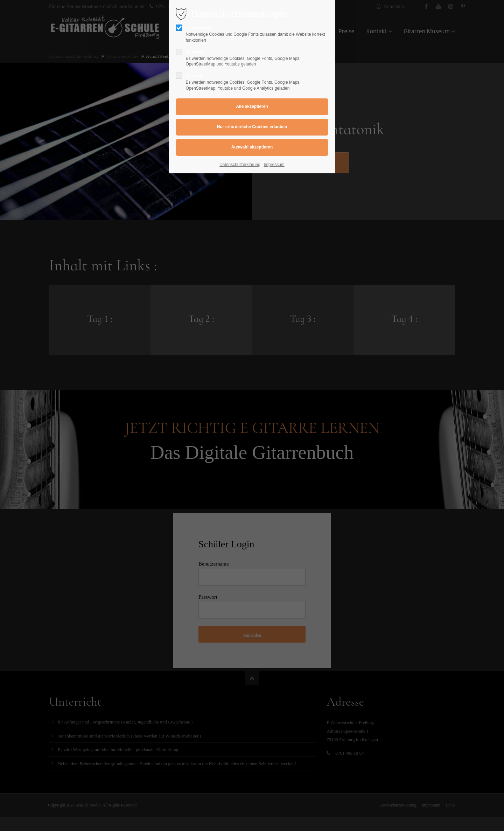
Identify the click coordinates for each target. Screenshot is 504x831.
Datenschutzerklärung (240, 165)
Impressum (274, 165)
